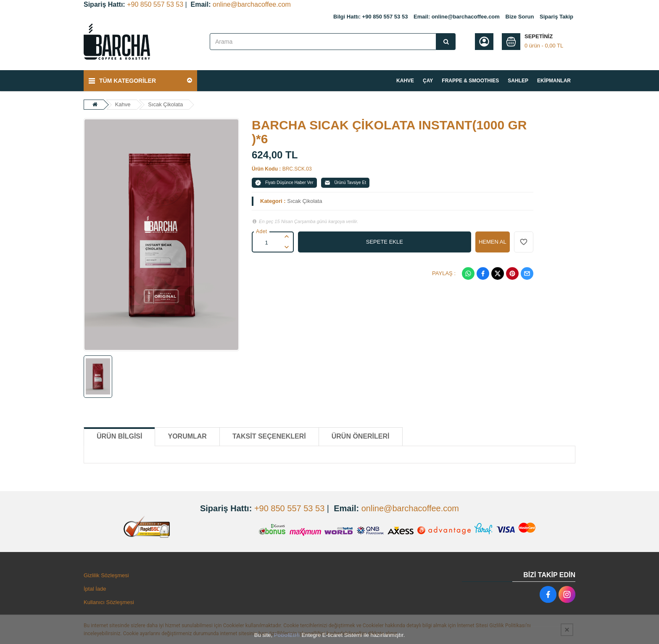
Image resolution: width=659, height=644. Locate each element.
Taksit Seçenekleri (269, 436)
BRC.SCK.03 (297, 169)
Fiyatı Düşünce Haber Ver (284, 183)
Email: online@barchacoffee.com (457, 17)
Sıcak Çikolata (165, 104)
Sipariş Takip (556, 17)
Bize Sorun (520, 17)
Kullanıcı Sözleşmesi (109, 602)
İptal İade (95, 589)
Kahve (123, 104)
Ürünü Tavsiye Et (345, 183)
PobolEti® (287, 635)
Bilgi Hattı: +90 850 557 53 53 (370, 17)
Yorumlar (187, 436)
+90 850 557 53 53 (155, 4)
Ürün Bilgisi (119, 436)
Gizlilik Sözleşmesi (106, 575)
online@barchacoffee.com (252, 4)
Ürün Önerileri (361, 436)
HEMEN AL (493, 242)
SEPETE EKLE (385, 242)
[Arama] (446, 42)
